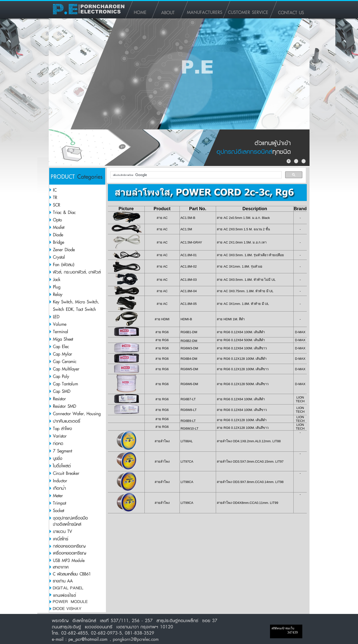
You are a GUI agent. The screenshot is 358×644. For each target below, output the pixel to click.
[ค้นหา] (196, 175)
